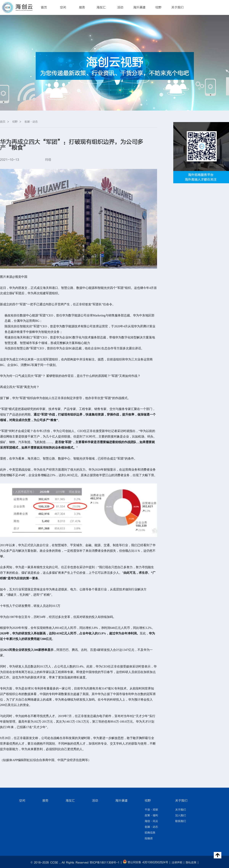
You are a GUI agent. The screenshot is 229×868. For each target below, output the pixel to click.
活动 (120, 7)
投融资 (149, 839)
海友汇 (101, 7)
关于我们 (177, 7)
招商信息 (150, 833)
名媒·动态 (151, 827)
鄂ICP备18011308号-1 (105, 863)
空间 (63, 7)
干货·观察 (151, 810)
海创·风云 (151, 821)
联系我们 (181, 821)
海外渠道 (139, 7)
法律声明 (177, 863)
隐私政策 (191, 863)
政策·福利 (151, 816)
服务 (82, 7)
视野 (158, 7)
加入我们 (181, 816)
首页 (44, 7)
